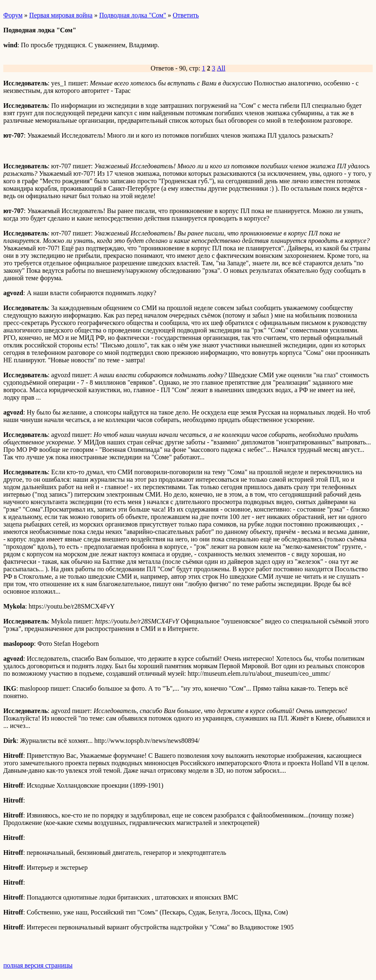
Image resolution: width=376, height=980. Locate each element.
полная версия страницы (38, 965)
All (221, 68)
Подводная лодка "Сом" (133, 15)
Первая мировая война (61, 15)
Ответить (186, 15)
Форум (13, 15)
